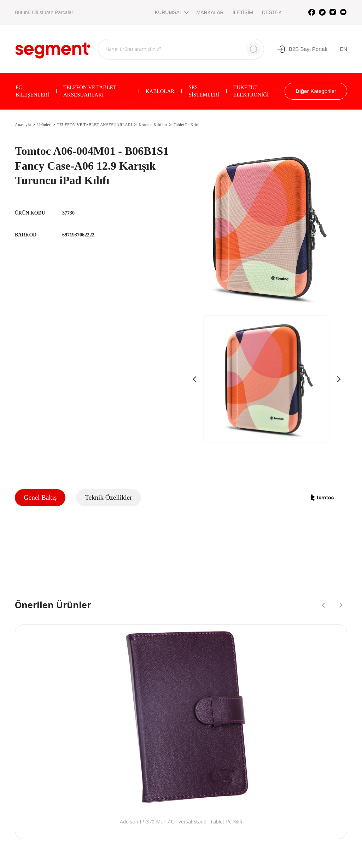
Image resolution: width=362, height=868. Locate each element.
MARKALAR (210, 12)
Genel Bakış (40, 497)
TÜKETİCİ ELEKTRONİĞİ (251, 91)
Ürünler (44, 125)
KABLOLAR (160, 91)
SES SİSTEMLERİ (204, 91)
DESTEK (272, 12)
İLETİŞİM (243, 12)
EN (343, 49)
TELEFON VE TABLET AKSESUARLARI (90, 91)
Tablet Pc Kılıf (186, 125)
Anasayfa (23, 125)
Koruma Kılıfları (153, 125)
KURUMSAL (171, 12)
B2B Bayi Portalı (302, 49)
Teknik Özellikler (108, 497)
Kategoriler (316, 91)
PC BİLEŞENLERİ (32, 91)
